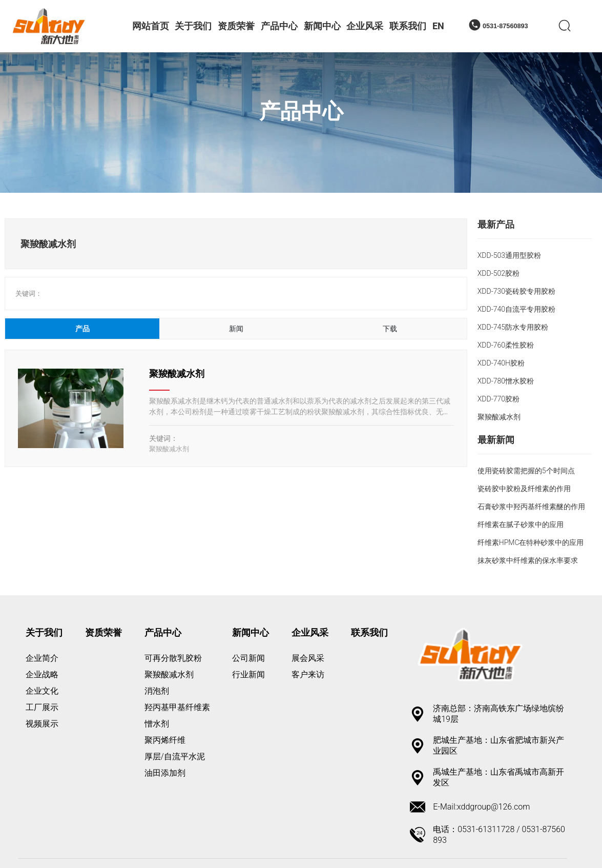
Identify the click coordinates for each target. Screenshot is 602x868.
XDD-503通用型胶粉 (509, 255)
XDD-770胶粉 (499, 399)
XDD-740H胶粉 (501, 363)
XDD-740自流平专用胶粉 (516, 309)
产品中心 (301, 111)
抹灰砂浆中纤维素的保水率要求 (528, 560)
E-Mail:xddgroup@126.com (481, 807)
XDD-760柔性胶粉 (506, 345)
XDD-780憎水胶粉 (506, 381)
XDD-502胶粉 (499, 273)
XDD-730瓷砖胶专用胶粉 (516, 291)
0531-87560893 (505, 26)
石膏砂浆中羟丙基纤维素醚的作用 (531, 507)
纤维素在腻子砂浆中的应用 (521, 524)
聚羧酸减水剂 (177, 374)
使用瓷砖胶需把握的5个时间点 (526, 471)
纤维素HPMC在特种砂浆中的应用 (531, 542)
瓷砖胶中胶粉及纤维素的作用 (524, 489)
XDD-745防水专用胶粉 (513, 327)
